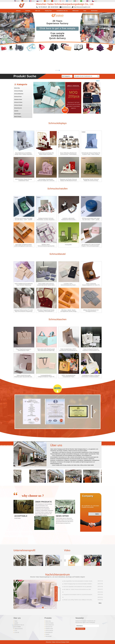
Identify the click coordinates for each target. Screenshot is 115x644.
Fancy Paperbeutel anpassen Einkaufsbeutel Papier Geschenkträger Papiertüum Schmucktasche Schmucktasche (24, 350)
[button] (56, 70)
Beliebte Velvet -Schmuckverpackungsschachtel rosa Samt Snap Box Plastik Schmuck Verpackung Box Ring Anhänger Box (46, 245)
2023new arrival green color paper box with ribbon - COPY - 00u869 (24, 219)
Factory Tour (48, 11)
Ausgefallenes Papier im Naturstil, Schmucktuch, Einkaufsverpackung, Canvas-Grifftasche (91, 376)
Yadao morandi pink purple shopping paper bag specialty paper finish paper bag (24, 376)
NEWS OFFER (62, 516)
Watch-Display (18, 117)
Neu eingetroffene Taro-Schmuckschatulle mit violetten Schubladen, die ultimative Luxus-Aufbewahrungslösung (78, 581)
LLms (16, 631)
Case (85, 11)
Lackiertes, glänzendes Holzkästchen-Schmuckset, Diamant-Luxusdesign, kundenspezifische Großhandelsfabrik (68, 219)
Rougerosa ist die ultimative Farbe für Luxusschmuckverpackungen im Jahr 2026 (78, 595)
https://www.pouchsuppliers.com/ (82, 7)
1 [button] (43, 608)
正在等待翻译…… (19, 627)
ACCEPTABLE (21, 516)
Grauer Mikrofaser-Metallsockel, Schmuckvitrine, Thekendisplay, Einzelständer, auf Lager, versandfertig (68, 154)
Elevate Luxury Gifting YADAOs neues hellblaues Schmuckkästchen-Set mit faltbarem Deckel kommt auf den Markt (78, 600)
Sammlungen (17, 114)
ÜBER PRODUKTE (43, 502)
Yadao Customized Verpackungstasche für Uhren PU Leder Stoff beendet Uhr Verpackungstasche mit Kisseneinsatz (91, 284)
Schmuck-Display (19, 91)
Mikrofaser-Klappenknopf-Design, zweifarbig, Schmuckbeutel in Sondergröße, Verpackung (46, 311)
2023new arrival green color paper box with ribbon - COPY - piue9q (91, 219)
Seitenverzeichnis (19, 629)
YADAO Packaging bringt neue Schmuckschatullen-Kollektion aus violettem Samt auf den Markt (78, 584)
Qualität (16, 623)
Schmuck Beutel (18, 105)
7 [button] (54, 608)
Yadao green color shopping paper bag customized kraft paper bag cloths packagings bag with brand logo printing (46, 350)
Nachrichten (94, 11)
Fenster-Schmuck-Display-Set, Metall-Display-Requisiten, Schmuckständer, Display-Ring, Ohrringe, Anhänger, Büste (46, 154)
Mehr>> (98, 81)
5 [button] (50, 608)
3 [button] (47, 608)
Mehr (97, 514)
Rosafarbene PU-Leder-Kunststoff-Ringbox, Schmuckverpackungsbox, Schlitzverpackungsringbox (91, 245)
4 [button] (48, 608)
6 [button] (52, 608)
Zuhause (18, 11)
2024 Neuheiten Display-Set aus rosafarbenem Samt (24, 180)
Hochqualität (68, 245)
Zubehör (16, 111)
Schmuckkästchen (19, 94)
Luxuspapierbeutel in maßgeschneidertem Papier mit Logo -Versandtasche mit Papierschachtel (46, 376)
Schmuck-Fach (18, 97)
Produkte (28, 11)
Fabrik (16, 621)
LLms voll (17, 632)
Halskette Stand (18, 99)
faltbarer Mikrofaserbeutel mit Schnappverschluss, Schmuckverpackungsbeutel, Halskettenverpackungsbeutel (91, 311)
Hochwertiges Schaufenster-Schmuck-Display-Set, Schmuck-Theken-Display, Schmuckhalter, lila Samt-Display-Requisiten (46, 180)
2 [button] (45, 608)
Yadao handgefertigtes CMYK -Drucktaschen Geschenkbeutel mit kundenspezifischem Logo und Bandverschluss (68, 350)
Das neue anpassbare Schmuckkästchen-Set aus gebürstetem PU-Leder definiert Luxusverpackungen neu (78, 587)
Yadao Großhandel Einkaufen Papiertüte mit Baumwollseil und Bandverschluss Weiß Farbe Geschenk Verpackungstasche (91, 350)
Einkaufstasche (18, 108)
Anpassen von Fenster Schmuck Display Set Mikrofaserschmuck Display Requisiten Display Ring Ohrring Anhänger (68, 180)
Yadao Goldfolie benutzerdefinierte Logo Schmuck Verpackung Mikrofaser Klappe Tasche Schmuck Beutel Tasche (24, 284)
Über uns (38, 11)
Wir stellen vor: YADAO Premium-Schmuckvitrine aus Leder (77, 589)
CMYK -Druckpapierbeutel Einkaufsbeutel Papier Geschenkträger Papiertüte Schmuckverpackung (68, 376)
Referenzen (76, 11)
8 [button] (56, 608)
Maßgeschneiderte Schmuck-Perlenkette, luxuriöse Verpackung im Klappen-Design (46, 219)
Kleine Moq (17, 88)
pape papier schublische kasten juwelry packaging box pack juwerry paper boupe (24, 245)
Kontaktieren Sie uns (62, 11)
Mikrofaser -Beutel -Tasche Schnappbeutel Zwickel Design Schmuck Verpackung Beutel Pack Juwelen (68, 311)
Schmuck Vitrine (18, 102)
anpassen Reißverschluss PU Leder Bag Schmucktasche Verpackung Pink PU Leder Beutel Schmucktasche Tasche (24, 311)
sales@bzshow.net (66, 7)
